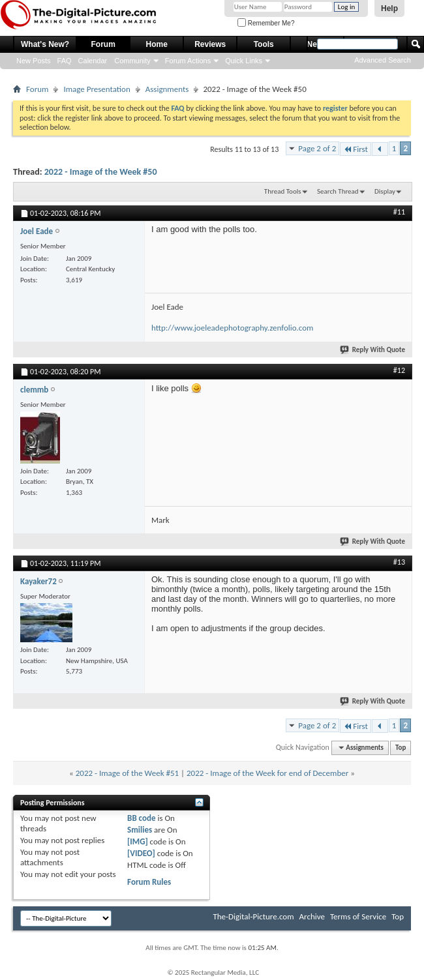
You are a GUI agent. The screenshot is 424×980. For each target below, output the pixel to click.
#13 (399, 562)
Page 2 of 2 (317, 148)
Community (132, 61)
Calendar (93, 61)
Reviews (210, 44)
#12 (399, 370)
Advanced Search (383, 60)
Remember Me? (266, 23)
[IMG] (138, 841)
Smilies (140, 830)
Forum (103, 44)
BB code (141, 818)
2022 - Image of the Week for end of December (267, 773)
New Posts (34, 61)
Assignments (167, 89)
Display (385, 191)
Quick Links (244, 61)
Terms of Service (358, 916)
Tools (264, 44)
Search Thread (338, 191)
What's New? (45, 44)
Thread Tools (283, 191)
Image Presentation (97, 89)
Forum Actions (188, 61)
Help (389, 8)
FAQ (65, 61)
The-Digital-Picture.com (253, 916)
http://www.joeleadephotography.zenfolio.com (233, 328)
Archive (312, 916)
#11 (399, 212)
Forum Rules (149, 882)
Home (157, 44)
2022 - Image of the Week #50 (101, 172)
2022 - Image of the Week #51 (127, 773)
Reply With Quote (373, 350)
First (356, 149)
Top (401, 748)
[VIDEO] (141, 853)
